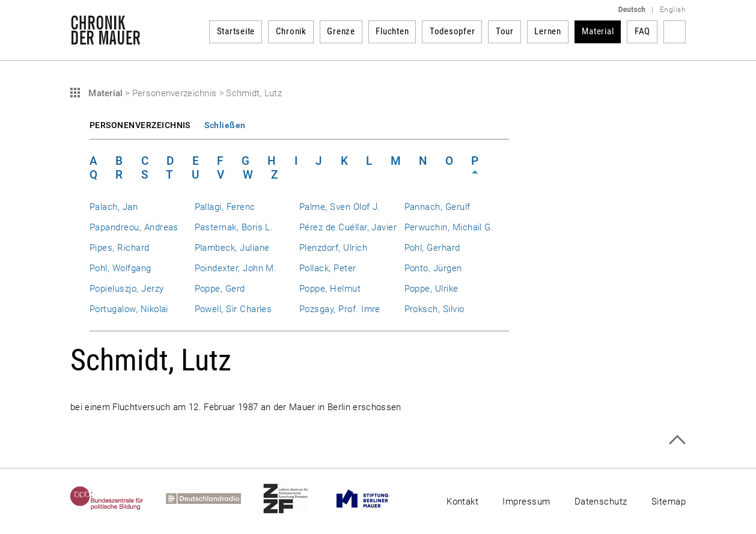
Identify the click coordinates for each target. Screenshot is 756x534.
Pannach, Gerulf (437, 207)
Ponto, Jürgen (433, 268)
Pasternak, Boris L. (234, 227)
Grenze (341, 31)
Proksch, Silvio (434, 309)
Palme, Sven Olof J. (340, 207)
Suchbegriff (675, 32)
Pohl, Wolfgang (120, 268)
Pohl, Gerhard (432, 248)
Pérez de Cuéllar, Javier (348, 227)
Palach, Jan (114, 207)
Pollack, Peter (328, 268)
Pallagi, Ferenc (225, 207)
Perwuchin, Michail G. (449, 227)
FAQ (642, 31)
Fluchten (392, 31)
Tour (505, 31)
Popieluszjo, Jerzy (127, 289)
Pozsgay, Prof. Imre (340, 309)
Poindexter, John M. (236, 268)
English (673, 10)
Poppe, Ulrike (431, 289)
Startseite (236, 31)
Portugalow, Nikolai (129, 309)
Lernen (548, 31)
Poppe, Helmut (330, 289)
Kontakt (462, 502)
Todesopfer (453, 31)
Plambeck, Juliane (232, 248)
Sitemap (669, 502)
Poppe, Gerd (220, 289)
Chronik (291, 31)
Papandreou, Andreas (134, 227)
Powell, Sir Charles (233, 309)
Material (598, 31)
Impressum (526, 502)
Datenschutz (601, 502)
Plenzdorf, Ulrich (333, 248)
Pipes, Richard (120, 248)
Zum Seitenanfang (677, 440)
